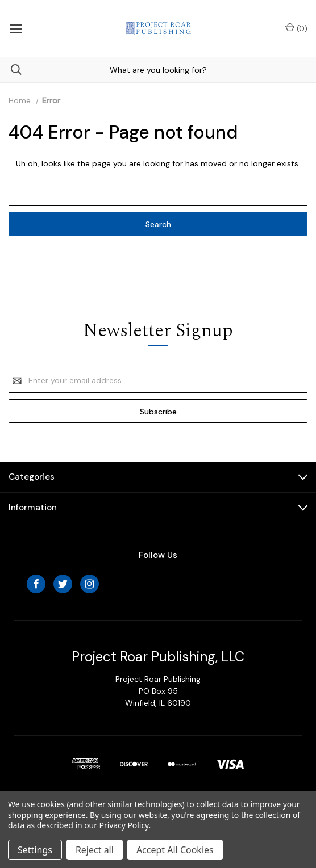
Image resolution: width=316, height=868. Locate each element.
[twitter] (63, 584)
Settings (35, 850)
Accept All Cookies (175, 850)
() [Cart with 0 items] (296, 28)
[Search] (11, 70)
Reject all (95, 850)
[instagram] (90, 584)
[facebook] (36, 584)
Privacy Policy (124, 825)
